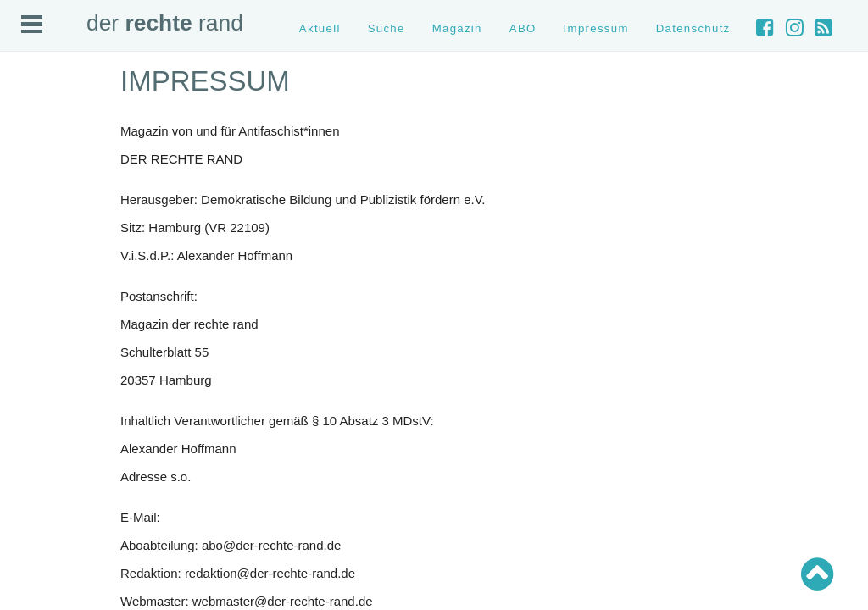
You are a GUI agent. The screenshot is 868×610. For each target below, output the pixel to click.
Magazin (457, 28)
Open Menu (32, 24)
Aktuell (320, 28)
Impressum (596, 28)
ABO (523, 28)
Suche (387, 28)
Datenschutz (693, 28)
